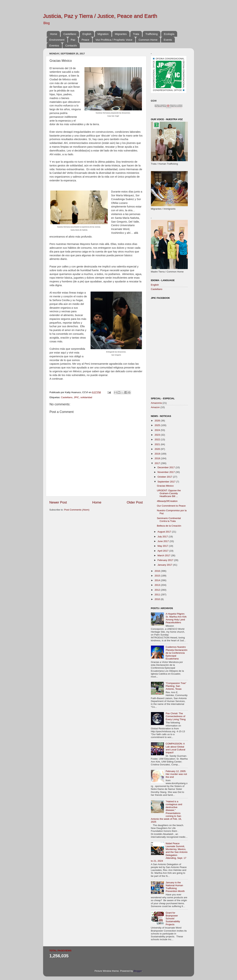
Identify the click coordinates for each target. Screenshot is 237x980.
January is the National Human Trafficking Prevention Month (175, 887)
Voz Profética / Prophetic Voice (114, 40)
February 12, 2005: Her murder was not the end (176, 774)
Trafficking (151, 34)
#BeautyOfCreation (167, 501)
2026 (158, 421)
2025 (158, 425)
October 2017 (165, 477)
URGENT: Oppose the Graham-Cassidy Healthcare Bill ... (169, 493)
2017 (158, 463)
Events (168, 40)
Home (54, 34)
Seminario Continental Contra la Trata (169, 520)
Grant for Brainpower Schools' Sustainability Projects (173, 919)
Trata (136, 34)
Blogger (138, 971)
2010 (158, 599)
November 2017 (167, 472)
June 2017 (164, 541)
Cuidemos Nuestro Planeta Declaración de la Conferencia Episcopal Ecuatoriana (177, 653)
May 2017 (163, 546)
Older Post (135, 502)
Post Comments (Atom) (77, 510)
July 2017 (163, 537)
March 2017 (164, 555)
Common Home (148, 40)
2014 (158, 580)
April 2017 (163, 551)
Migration (103, 34)
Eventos (54, 45)
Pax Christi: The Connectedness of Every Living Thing (176, 716)
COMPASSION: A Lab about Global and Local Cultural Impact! (175, 748)
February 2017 (166, 560)
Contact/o (71, 45)
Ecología (169, 34)
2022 (158, 439)
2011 (158, 595)
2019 (158, 454)
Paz (73, 40)
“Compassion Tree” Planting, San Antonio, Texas (176, 686)
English (87, 34)
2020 (158, 449)
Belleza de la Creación (169, 526)
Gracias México (165, 486)
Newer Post (58, 502)
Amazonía (156, 403)
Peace (85, 40)
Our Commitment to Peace (171, 506)
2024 (158, 430)
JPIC (76, 397)
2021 (158, 444)
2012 (158, 590)
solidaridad (86, 397)
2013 (158, 585)
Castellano (70, 34)
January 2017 (165, 565)
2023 (158, 435)
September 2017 (167, 482)
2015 (158, 576)
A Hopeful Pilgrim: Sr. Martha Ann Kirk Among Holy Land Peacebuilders (176, 618)
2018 (158, 458)
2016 (158, 571)
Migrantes (121, 34)
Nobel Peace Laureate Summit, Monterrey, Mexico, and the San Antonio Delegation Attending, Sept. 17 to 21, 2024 (169, 852)
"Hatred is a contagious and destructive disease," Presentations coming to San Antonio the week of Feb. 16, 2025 (167, 812)
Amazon (155, 407)
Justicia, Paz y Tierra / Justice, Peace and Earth (100, 16)
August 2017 (165, 532)
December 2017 (167, 467)
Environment (57, 40)
